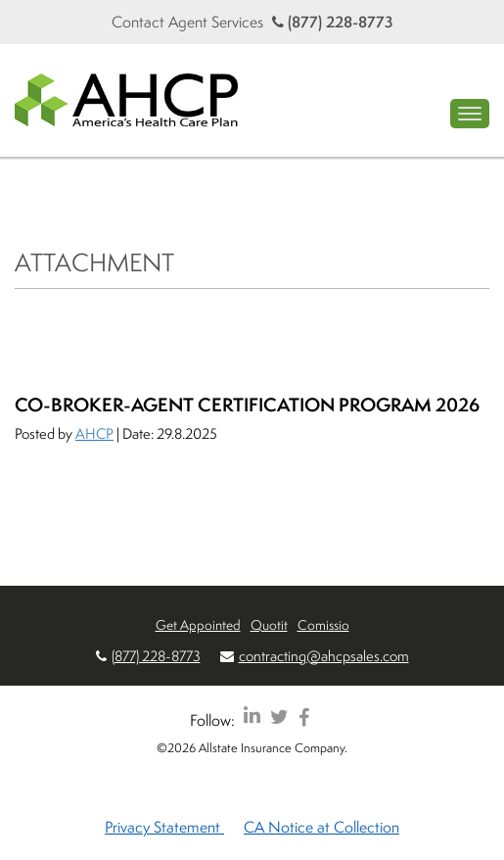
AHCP (94, 433)
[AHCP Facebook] (304, 717)
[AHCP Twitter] (279, 717)
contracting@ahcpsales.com (324, 656)
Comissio (323, 624)
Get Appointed (198, 624)
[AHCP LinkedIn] (252, 717)
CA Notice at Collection (321, 827)
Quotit (269, 624)
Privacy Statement (164, 827)
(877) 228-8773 (333, 22)
